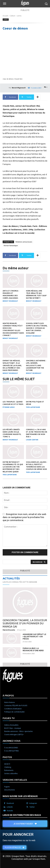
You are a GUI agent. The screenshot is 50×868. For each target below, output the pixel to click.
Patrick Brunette (9, 630)
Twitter (32, 807)
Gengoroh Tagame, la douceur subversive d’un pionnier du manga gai (25, 623)
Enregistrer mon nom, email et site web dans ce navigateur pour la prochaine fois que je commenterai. (24, 517)
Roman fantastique (11, 245)
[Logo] (25, 3)
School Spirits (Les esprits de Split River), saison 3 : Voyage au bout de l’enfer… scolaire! (37, 328)
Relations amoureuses (24, 242)
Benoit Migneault (19, 88)
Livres (19, 16)
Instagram (33, 803)
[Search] (39, 562)
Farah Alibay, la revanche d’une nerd (33, 649)
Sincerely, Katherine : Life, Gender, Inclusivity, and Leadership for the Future (36, 365)
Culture (12, 16)
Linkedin (10, 807)
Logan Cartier (32, 440)
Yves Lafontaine (33, 407)
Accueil (5, 16)
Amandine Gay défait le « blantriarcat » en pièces (34, 637)
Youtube (10, 811)
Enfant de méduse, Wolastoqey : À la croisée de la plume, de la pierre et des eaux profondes (12, 365)
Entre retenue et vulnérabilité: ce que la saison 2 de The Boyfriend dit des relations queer (13, 467)
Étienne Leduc (9, 407)
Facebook (10, 803)
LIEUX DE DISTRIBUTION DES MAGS (22, 815)
